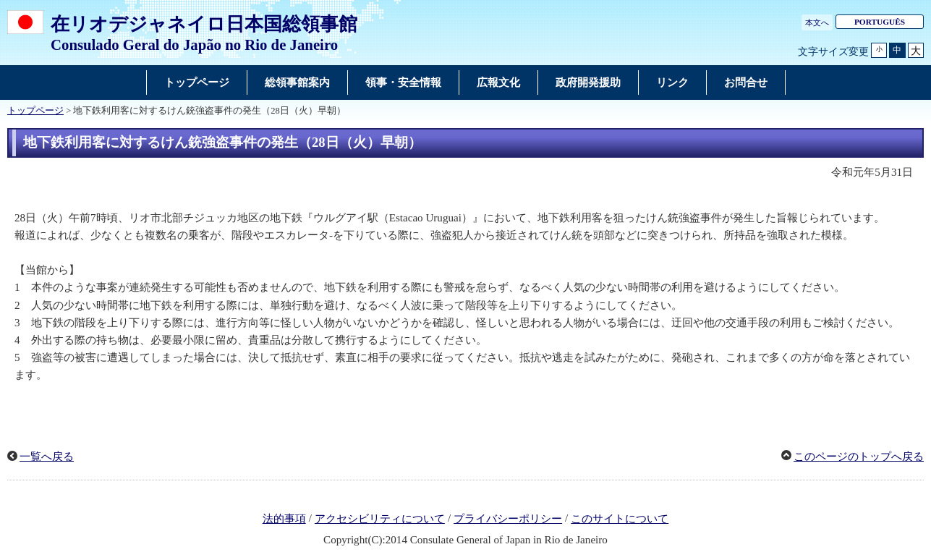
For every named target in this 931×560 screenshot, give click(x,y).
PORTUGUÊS (880, 22)
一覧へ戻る (47, 457)
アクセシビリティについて (380, 519)
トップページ (35, 111)
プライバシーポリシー (508, 519)
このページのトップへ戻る (859, 457)
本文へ (817, 22)
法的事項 (284, 519)
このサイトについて (620, 519)
